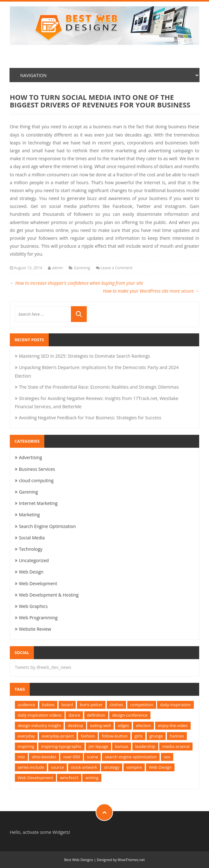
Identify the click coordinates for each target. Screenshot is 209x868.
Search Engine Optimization (47, 526)
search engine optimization (131, 757)
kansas (122, 746)
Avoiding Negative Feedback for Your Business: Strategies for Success (90, 418)
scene (92, 757)
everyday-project (58, 736)
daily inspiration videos (40, 715)
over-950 (71, 757)
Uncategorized (34, 560)
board (67, 705)
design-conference (130, 715)
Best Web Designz (79, 860)
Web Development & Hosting (49, 595)
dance (74, 715)
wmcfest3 (69, 778)
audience (26, 705)
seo (167, 757)
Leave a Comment (117, 268)
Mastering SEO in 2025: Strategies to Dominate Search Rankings (85, 356)
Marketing (29, 515)
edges (123, 725)
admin (57, 268)
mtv (21, 757)
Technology (31, 549)
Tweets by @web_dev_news (43, 667)
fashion (88, 736)
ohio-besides (44, 757)
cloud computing (36, 480)
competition (142, 705)
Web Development (38, 583)
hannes (177, 736)
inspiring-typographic (61, 746)
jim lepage (98, 746)
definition (96, 715)
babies (48, 705)
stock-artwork (84, 767)
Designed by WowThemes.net (121, 860)
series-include (31, 767)
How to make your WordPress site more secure (151, 291)
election (143, 725)
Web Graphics (33, 606)
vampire (134, 767)
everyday (26, 736)
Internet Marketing (38, 503)
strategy (112, 767)
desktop (76, 725)
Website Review (35, 629)
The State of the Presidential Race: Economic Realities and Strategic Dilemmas (99, 387)
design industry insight (39, 725)
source (57, 767)
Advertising (31, 457)
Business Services (37, 469)
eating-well (100, 725)
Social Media (32, 538)
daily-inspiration (175, 705)
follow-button (115, 736)
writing (92, 778)
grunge (156, 736)
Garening (82, 268)
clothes (116, 705)
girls (139, 736)
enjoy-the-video (173, 725)
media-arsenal (176, 746)
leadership (145, 746)
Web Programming (38, 618)
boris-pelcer (91, 705)
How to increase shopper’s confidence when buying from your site (76, 283)
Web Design (31, 572)
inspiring (26, 746)
